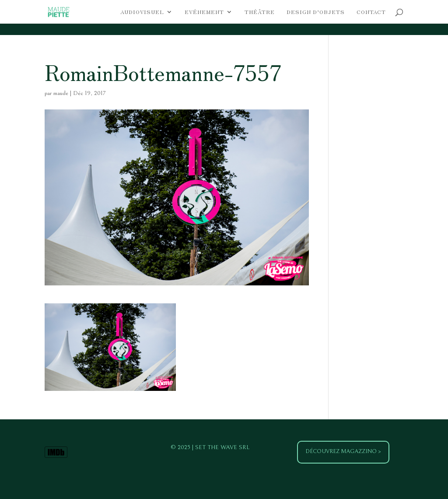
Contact (371, 12)
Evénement (204, 12)
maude (61, 93)
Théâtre (260, 12)
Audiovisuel (142, 12)
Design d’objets (316, 12)
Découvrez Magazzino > (343, 452)
